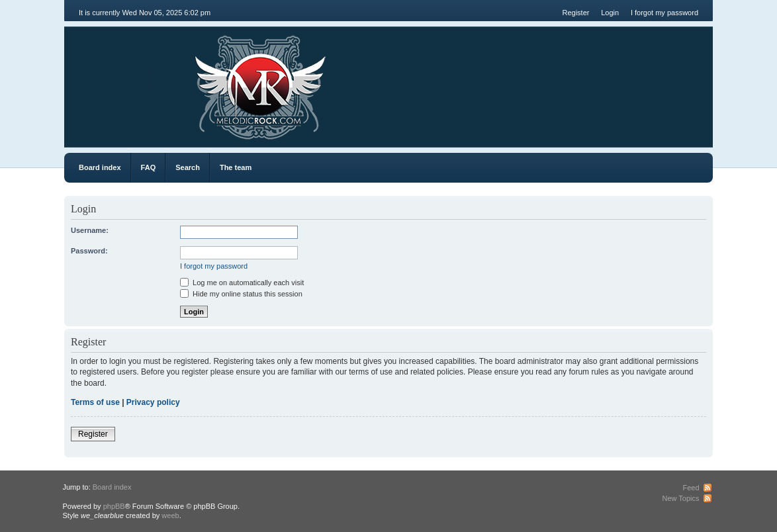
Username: (90, 230)
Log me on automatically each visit (242, 283)
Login (610, 13)
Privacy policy (153, 402)
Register (575, 13)
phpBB (114, 506)
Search (188, 167)
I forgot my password (664, 13)
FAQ (149, 167)
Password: (89, 251)
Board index (100, 167)
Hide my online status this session (241, 294)
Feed (691, 488)
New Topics (680, 498)
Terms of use (95, 402)
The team (236, 167)
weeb (170, 515)
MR (139, 79)
